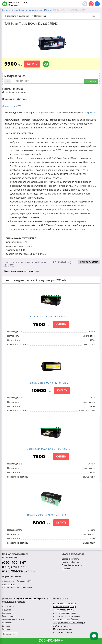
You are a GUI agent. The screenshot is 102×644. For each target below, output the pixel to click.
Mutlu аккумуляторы (62, 629)
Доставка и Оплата (70, 559)
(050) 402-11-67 (14, 563)
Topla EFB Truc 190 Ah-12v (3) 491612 (49, 383)
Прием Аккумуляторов (72, 565)
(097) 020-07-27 (14, 567)
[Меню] (97, 4)
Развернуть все (10, 634)
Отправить (91, 81)
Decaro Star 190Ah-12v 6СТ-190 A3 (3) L (49, 449)
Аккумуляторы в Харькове (18, 4)
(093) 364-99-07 (15, 571)
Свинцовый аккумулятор (64, 607)
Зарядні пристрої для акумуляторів (69, 623)
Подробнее (90, 113)
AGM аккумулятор (61, 626)
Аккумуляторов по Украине (30, 599)
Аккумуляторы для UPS (64, 610)
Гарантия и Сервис (70, 562)
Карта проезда (9, 584)
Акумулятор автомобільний (66, 619)
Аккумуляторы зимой (63, 632)
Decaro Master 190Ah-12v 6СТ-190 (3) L (49, 515)
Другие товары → (13, 106)
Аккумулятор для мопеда (65, 613)
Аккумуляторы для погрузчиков (68, 616)
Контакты (66, 568)
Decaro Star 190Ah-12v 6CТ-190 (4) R (49, 317)
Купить (32, 64)
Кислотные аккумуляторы (65, 603)
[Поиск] (85, 4)
